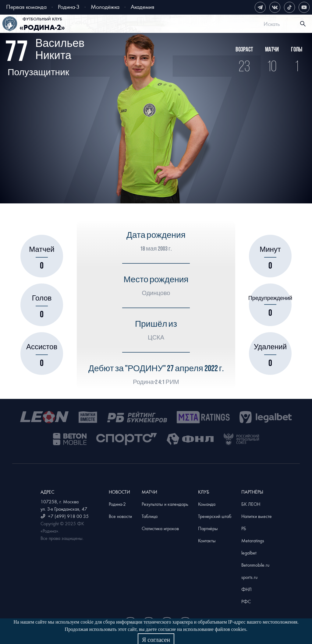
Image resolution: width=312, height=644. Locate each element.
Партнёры (208, 528)
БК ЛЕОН (251, 504)
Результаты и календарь (165, 504)
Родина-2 (117, 504)
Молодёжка (105, 7)
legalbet (249, 553)
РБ (244, 528)
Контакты (207, 540)
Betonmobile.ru (255, 565)
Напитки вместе (257, 516)
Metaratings (253, 540)
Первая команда (26, 7)
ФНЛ (246, 589)
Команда (207, 504)
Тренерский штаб (215, 516)
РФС (246, 601)
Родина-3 (69, 7)
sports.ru (249, 577)
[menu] (165, 24)
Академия (142, 7)
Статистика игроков (160, 528)
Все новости (120, 516)
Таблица (150, 516)
